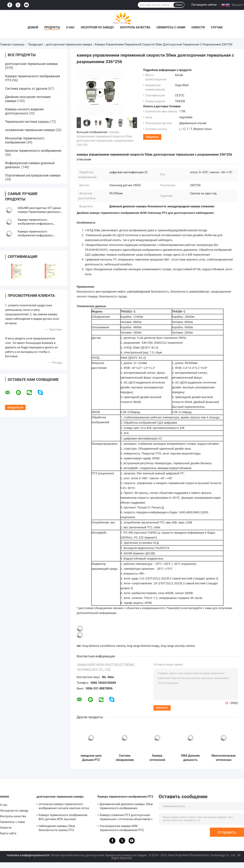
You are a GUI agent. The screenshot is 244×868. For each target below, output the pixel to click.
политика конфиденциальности (28, 855)
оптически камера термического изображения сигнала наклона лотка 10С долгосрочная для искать (64, 807)
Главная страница (12, 44)
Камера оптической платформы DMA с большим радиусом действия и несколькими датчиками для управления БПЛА (157, 758)
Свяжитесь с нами (171, 27)
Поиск (179, 5)
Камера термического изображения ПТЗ (125, 797)
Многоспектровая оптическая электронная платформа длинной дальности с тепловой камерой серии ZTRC (224, 758)
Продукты (52, 27)
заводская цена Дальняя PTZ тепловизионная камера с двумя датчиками (91, 758)
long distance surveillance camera (104, 646)
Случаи (217, 27)
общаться (152, 137)
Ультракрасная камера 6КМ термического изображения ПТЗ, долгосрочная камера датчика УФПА (125, 829)
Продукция (35, 44)
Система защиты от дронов (26, 89)
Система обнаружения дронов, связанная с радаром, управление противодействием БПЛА (125, 758)
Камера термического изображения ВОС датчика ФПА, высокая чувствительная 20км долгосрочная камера (63, 818)
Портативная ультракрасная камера (33, 175)
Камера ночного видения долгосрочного (24, 111)
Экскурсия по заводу (97, 27)
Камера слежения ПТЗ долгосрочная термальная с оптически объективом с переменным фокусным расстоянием (126, 818)
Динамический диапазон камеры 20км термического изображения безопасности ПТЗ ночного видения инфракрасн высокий (126, 807)
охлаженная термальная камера (30, 130)
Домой (33, 27)
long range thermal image (143, 646)
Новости (198, 27)
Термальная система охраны (27, 122)
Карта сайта (8, 833)
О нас (70, 27)
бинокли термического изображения (33, 151)
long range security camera (178, 646)
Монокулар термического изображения (25, 140)
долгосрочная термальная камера (69, 44)
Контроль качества (135, 27)
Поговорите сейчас (204, 5)
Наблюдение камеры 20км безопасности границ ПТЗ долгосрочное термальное (57, 829)
